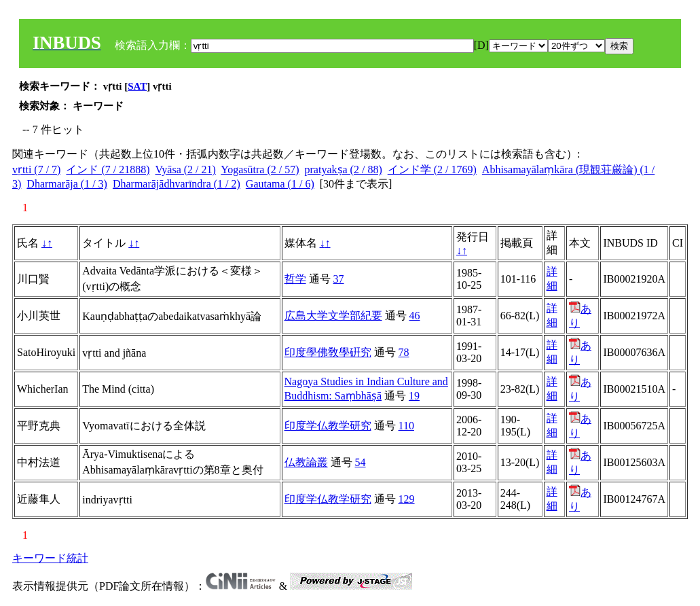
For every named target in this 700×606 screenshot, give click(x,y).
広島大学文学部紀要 (333, 316)
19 (414, 396)
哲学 (295, 279)
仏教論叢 (306, 462)
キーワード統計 (50, 558)
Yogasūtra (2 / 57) (260, 170)
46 (415, 316)
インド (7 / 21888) (108, 170)
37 (339, 279)
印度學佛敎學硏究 (328, 352)
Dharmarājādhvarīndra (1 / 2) (177, 184)
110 (406, 426)
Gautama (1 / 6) (280, 184)
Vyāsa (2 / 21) (186, 170)
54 (361, 462)
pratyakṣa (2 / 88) (344, 170)
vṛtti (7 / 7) (36, 170)
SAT (137, 86)
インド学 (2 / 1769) (432, 170)
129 (407, 499)
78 (404, 352)
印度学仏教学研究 (328, 426)
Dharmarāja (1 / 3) (67, 184)
